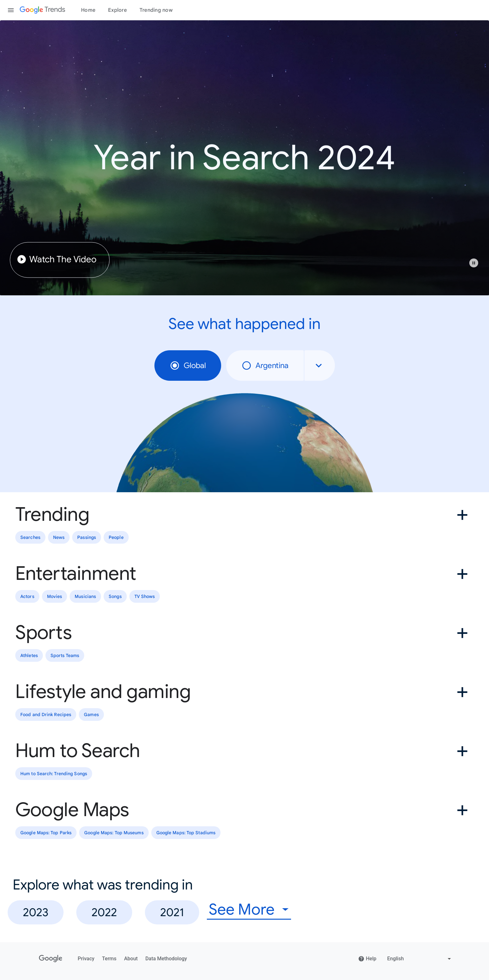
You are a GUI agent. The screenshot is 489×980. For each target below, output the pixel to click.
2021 (172, 912)
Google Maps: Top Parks (46, 833)
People (116, 537)
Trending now (156, 10)
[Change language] (420, 959)
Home (88, 10)
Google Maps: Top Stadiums (186, 833)
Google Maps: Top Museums (114, 833)
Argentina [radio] (265, 366)
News (59, 537)
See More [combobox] (242, 910)
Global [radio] (188, 366)
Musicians (85, 596)
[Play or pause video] (474, 263)
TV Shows (145, 596)
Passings (87, 537)
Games (91, 715)
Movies (55, 596)
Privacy (86, 959)
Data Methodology (166, 959)
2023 (36, 912)
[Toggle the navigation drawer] (11, 10)
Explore (117, 10)
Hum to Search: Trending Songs (54, 774)
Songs (115, 596)
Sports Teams (65, 655)
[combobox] (320, 366)
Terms (109, 959)
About (131, 959)
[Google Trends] (42, 10)
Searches (30, 537)
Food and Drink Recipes (46, 715)
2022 (104, 912)
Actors (27, 596)
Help (367, 959)
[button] (477, 266)
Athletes (29, 655)
